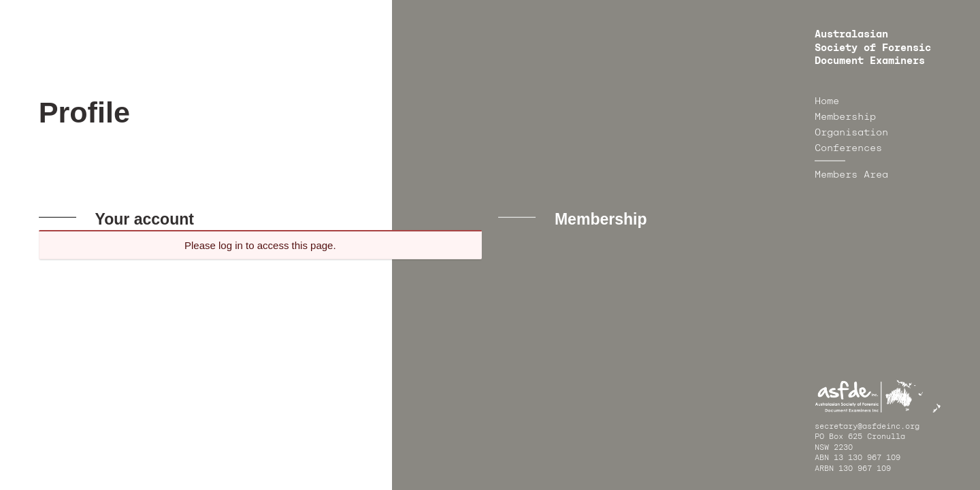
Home (827, 101)
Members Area (851, 175)
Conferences (848, 148)
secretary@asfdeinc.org (867, 427)
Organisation (851, 133)
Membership (845, 117)
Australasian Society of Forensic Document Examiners (873, 48)
